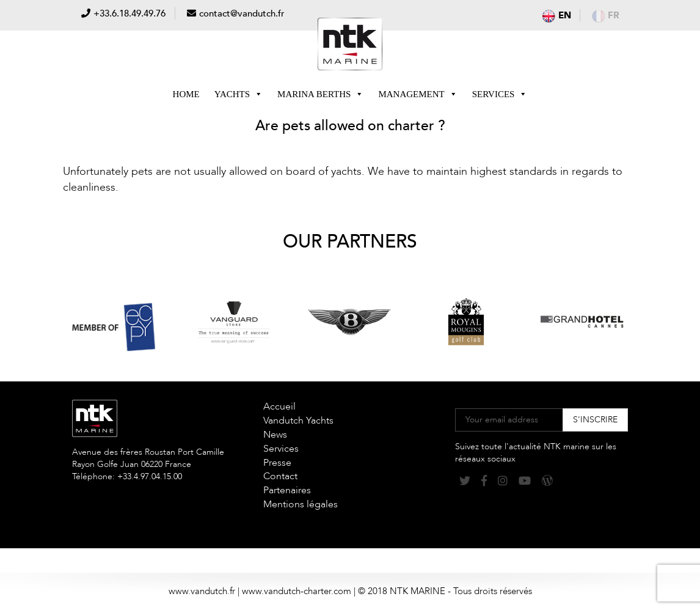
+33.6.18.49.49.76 (129, 13)
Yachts (239, 94)
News (275, 435)
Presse (277, 463)
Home (186, 94)
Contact (280, 476)
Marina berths (320, 94)
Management (417, 94)
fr (606, 15)
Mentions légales (301, 504)
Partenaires (287, 490)
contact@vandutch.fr (242, 13)
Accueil (279, 406)
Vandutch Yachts (298, 421)
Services (500, 94)
